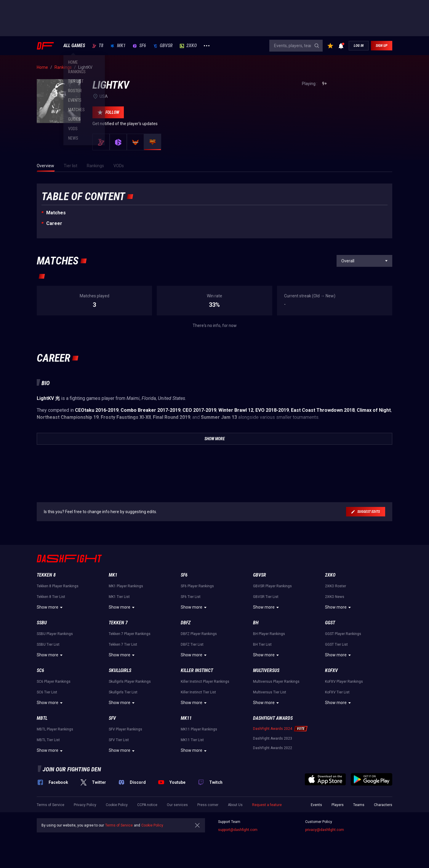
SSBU (42, 623)
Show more (51, 607)
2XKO (188, 46)
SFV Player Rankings (125, 729)
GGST (330, 623)
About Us (235, 805)
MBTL (42, 718)
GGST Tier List (336, 644)
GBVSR (163, 46)
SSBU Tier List (48, 644)
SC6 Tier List (47, 692)
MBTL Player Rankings (55, 729)
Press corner (208, 805)
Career (54, 223)
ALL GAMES (74, 46)
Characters (383, 805)
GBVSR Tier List (266, 597)
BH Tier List (262, 644)
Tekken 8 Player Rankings (58, 586)
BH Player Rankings (269, 634)
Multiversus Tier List (270, 692)
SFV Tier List (119, 740)
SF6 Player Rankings (197, 586)
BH (256, 623)
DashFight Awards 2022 (273, 748)
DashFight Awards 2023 (273, 738)
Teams (359, 805)
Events (316, 805)
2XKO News (335, 597)
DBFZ (186, 623)
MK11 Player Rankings (199, 729)
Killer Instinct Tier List (198, 692)
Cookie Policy (117, 805)
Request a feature (267, 805)
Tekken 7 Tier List (123, 644)
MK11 (186, 718)
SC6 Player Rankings (54, 682)
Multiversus (266, 670)
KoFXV (331, 670)
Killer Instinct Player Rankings (205, 682)
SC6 (40, 670)
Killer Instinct (197, 670)
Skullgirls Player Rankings (130, 682)
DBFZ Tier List (192, 644)
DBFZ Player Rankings (199, 634)
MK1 (118, 46)
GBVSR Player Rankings (272, 586)
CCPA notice (147, 805)
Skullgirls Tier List (123, 692)
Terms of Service (51, 805)
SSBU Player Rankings (55, 634)
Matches (56, 213)
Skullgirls (120, 670)
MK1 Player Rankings (126, 586)
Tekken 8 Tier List (51, 597)
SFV (112, 718)
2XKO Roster (336, 586)
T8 (98, 46)
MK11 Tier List (192, 740)
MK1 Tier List (119, 597)
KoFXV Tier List (337, 692)
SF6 (139, 46)
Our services (177, 805)
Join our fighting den (72, 769)
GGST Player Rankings (343, 634)
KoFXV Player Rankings (344, 682)
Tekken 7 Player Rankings (130, 634)
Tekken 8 (46, 575)
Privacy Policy (85, 805)
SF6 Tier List (191, 597)
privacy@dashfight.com (325, 830)
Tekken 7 (118, 623)
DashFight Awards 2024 (273, 729)
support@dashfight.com (238, 830)
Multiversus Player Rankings (276, 682)
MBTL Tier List (48, 740)
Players (338, 805)
